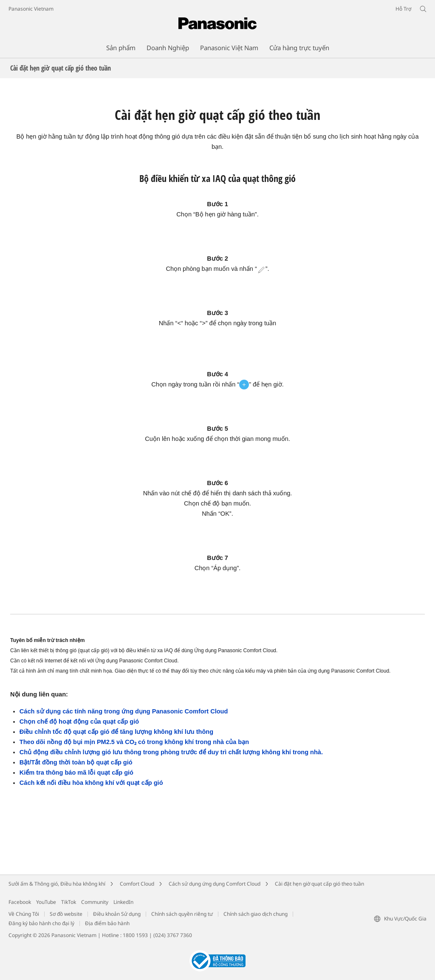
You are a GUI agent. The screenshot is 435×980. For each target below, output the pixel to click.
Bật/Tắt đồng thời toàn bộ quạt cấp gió (76, 762)
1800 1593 (135, 935)
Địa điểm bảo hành (107, 923)
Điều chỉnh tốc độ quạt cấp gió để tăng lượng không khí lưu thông (116, 732)
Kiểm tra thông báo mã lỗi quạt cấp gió (76, 773)
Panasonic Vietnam (31, 9)
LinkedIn (123, 902)
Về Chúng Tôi (24, 914)
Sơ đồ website (66, 914)
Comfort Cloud (137, 884)
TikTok (69, 902)
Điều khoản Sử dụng (117, 914)
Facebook (20, 902)
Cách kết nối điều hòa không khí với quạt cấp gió (91, 783)
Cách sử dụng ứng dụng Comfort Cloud (215, 884)
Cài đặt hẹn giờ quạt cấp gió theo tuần (319, 884)
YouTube (46, 902)
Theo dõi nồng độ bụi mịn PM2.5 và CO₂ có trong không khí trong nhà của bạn (134, 742)
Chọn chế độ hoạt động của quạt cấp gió (79, 722)
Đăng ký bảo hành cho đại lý (41, 923)
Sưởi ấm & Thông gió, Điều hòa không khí (57, 884)
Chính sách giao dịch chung (256, 914)
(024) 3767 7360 (173, 935)
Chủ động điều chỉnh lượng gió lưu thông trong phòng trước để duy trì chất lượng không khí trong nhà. (171, 752)
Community (95, 902)
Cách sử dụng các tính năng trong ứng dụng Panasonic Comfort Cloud (124, 711)
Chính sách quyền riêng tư (182, 914)
